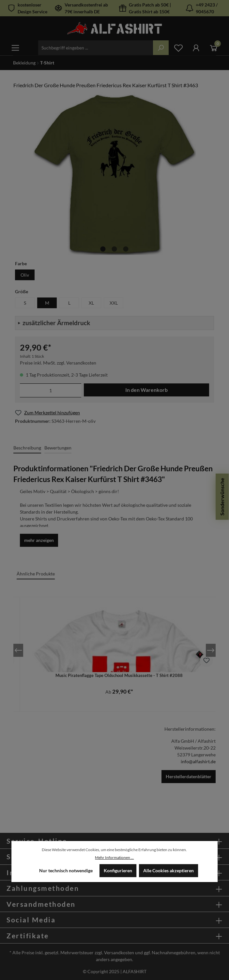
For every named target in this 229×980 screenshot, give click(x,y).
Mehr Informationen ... (114, 857)
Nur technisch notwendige (66, 870)
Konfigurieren (118, 870)
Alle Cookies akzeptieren (168, 870)
